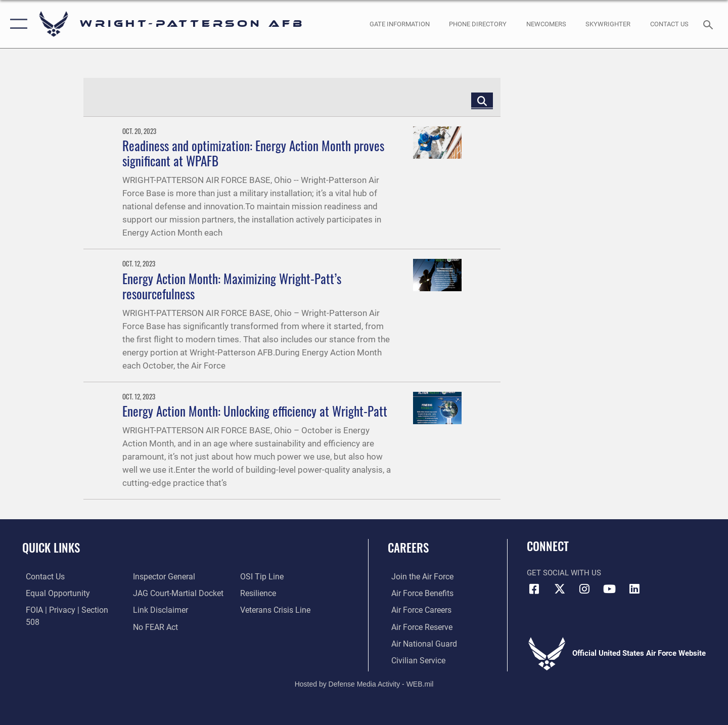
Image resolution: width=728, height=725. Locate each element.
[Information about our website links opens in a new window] (158, 593)
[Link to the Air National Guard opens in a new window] (419, 643)
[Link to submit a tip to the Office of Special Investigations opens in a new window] (152, 626)
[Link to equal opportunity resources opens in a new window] (52, 593)
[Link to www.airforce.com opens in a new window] (418, 576)
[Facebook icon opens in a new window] (534, 589)
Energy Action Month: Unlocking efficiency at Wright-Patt (255, 411)
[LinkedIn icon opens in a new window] (634, 589)
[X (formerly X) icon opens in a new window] (560, 589)
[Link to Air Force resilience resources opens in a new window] (259, 576)
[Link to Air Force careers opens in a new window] (417, 610)
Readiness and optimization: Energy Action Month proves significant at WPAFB (253, 153)
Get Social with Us (564, 573)
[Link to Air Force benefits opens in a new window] (418, 593)
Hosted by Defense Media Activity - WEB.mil (364, 683)
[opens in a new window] (399, 24)
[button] (16, 24)
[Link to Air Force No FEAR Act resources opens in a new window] (154, 610)
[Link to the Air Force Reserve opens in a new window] (418, 626)
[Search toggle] (710, 24)
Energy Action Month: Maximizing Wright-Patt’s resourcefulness (232, 286)
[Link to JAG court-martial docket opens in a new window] (175, 576)
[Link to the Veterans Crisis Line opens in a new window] (275, 593)
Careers (408, 548)
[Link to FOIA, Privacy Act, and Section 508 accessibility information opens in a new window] (69, 610)
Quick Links (51, 548)
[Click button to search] (482, 100)
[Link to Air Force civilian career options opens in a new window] (414, 659)
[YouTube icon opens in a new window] (609, 589)
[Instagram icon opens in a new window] (584, 589)
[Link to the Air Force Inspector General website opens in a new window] (52, 626)
